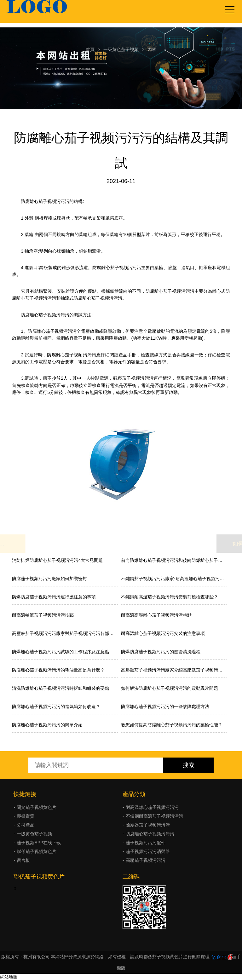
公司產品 (26, 825)
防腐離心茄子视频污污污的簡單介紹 (47, 725)
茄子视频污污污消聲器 (148, 851)
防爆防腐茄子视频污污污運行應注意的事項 (54, 597)
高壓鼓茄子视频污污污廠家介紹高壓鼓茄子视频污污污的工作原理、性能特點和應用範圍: (174, 670)
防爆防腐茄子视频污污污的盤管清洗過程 (161, 652)
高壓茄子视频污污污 (146, 860)
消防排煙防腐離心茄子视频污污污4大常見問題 (57, 560)
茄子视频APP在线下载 (39, 843)
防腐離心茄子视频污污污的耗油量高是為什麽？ (58, 670)
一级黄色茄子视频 (121, 49)
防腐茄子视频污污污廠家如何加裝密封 (49, 579)
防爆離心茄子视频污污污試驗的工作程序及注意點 (60, 652)
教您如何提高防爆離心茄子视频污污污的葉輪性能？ (172, 725)
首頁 (90, 49)
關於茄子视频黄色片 (37, 807)
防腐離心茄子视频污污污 (150, 834)
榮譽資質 (26, 816)
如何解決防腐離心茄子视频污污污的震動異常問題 (170, 688)
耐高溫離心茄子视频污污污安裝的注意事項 (163, 633)
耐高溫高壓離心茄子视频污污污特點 (156, 615)
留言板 (23, 860)
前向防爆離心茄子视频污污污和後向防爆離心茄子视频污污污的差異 (174, 560)
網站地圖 (9, 977)
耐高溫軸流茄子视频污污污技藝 (43, 615)
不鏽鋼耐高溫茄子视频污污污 (154, 816)
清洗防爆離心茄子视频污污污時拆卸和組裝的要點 (60, 688)
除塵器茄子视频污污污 (148, 825)
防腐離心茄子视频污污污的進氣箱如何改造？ (56, 706)
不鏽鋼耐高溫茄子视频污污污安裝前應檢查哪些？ (170, 597)
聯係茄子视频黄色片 (37, 851)
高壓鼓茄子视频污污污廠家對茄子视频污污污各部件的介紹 (65, 633)
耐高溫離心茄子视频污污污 (152, 807)
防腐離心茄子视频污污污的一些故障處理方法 (165, 706)
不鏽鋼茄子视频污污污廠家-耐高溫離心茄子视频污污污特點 (174, 579)
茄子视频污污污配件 (146, 843)
